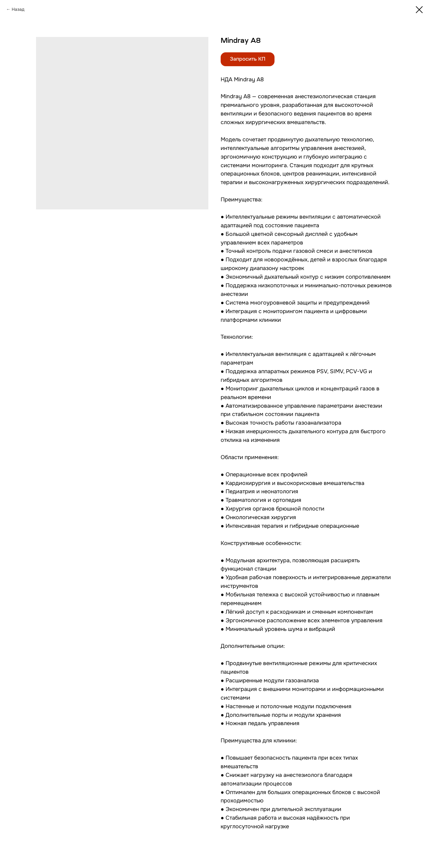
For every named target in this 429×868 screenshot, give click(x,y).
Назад (18, 9)
